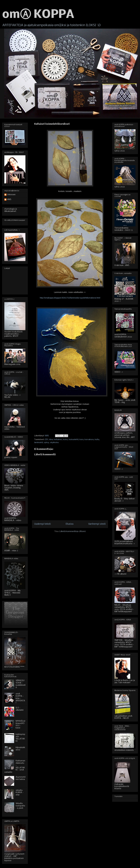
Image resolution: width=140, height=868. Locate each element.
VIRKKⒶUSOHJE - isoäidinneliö (21, 684)
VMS (9, 200)
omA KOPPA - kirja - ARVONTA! (20, 698)
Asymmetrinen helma (21, 778)
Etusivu (70, 524)
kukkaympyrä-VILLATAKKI (20, 738)
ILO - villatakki (20, 709)
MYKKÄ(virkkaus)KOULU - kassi (21, 724)
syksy (46, 443)
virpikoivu (54, 443)
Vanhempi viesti (97, 524)
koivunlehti (74, 440)
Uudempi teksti (43, 524)
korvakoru (89, 440)
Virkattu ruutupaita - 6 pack (20, 806)
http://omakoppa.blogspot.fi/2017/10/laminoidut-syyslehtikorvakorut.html (70, 298)
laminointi (39, 443)
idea (51, 440)
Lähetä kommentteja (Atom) (73, 531)
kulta (97, 440)
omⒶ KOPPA (38, 15)
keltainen (58, 440)
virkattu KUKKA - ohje (20, 793)
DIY (46, 440)
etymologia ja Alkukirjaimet (11, 210)
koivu (65, 440)
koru (82, 440)
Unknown (11, 195)
